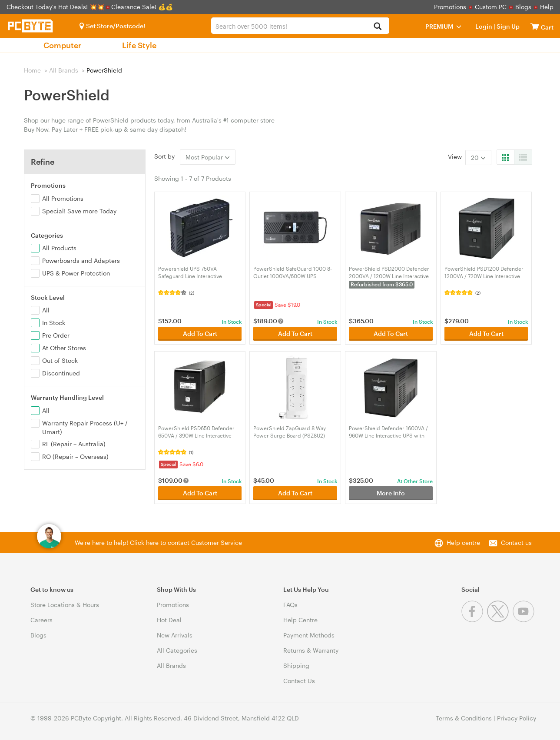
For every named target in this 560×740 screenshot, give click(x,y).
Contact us (516, 543)
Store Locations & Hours (65, 605)
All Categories (177, 650)
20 (478, 158)
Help (547, 7)
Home (32, 70)
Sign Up (507, 26)
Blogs (523, 7)
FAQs (290, 605)
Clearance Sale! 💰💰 (142, 7)
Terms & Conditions (464, 718)
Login (484, 26)
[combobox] (300, 26)
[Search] (378, 27)
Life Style (139, 45)
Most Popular (208, 157)
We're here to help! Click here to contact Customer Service (158, 543)
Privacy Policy (517, 718)
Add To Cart (200, 333)
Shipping (296, 665)
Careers (41, 620)
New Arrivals (175, 635)
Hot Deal (169, 620)
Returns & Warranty (311, 650)
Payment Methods (309, 635)
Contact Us (299, 681)
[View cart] (535, 26)
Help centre (463, 543)
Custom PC (491, 7)
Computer (62, 45)
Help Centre (300, 620)
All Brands (64, 70)
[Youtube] (525, 620)
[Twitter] (500, 620)
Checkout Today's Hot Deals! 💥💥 (56, 7)
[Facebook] (474, 620)
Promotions (450, 7)
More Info (391, 493)
